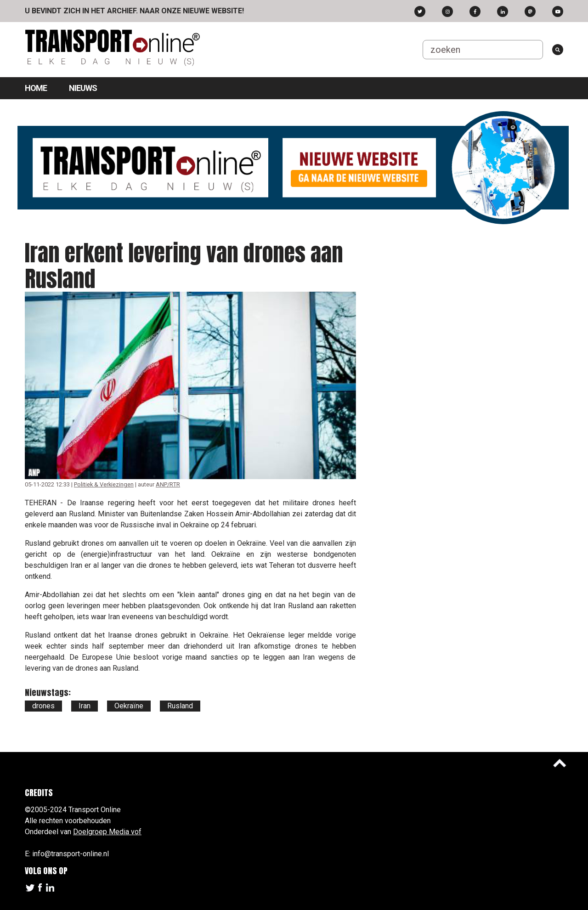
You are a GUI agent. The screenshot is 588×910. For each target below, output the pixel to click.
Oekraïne (129, 706)
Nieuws (83, 88)
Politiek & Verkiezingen (104, 484)
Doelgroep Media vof (107, 832)
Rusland (180, 706)
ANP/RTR (168, 484)
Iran (85, 706)
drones (43, 706)
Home (36, 88)
